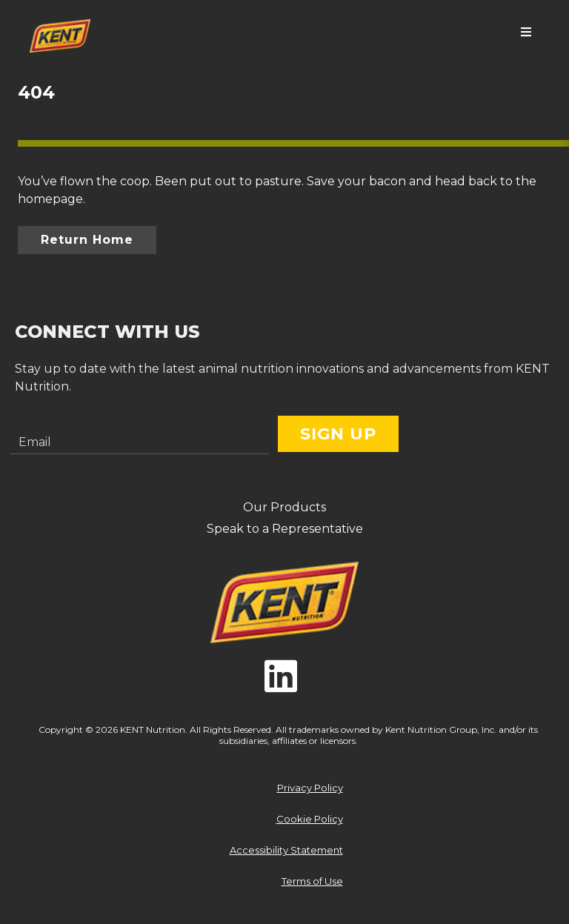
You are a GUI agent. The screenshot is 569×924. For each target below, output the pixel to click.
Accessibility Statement (286, 850)
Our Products (284, 507)
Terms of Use (312, 881)
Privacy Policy (310, 788)
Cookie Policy (310, 819)
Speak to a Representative (285, 529)
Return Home (87, 240)
